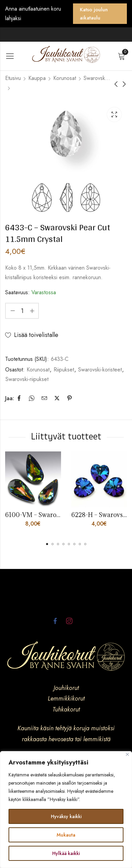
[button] (47, 544)
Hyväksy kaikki (66, 816)
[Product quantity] (22, 311)
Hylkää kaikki (66, 853)
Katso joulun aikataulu (94, 14)
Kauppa (37, 78)
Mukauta (66, 835)
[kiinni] (127, 754)
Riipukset (64, 370)
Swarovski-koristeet (97, 78)
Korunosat (65, 78)
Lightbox (114, 114)
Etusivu (13, 78)
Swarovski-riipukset (27, 379)
